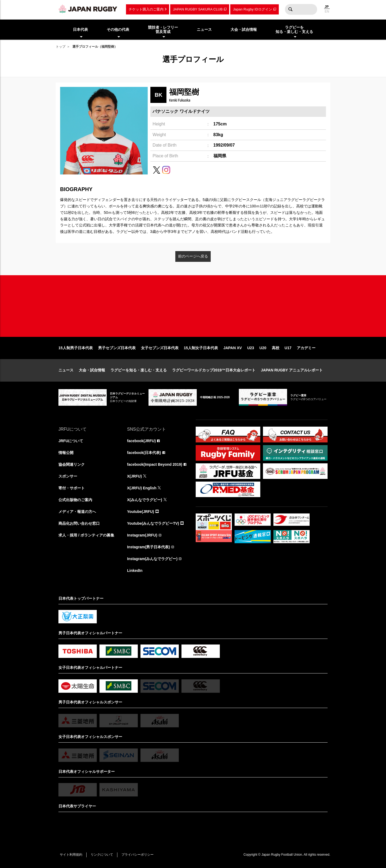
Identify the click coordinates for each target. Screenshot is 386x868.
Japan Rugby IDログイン (252, 9)
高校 (276, 348)
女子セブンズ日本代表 (160, 348)
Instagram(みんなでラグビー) (152, 559)
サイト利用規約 (71, 855)
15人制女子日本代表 (201, 348)
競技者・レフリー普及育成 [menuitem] (163, 30)
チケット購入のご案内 (146, 9)
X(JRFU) (134, 476)
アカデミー (306, 348)
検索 (290, 9)
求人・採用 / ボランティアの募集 (86, 535)
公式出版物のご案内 (75, 500)
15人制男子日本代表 (76, 348)
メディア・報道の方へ (77, 512)
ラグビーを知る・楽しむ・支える (139, 370)
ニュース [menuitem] (204, 29)
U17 (288, 348)
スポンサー (68, 476)
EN (327, 12)
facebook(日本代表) (144, 453)
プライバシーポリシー (138, 855)
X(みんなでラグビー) (145, 500)
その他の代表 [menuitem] (118, 29)
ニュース (66, 370)
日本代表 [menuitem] (80, 29)
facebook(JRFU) (141, 441)
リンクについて (102, 855)
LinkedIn (135, 571)
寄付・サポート (72, 488)
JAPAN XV (233, 348)
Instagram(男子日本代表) (149, 547)
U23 (251, 348)
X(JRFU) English (142, 488)
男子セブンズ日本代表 (117, 348)
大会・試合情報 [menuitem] (244, 29)
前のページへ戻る (193, 256)
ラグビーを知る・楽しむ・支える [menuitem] (294, 30)
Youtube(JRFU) (141, 512)
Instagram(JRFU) (142, 535)
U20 (263, 348)
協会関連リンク (72, 465)
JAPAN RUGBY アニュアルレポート (292, 370)
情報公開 (66, 453)
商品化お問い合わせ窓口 (79, 524)
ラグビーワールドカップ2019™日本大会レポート (214, 370)
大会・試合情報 (92, 370)
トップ (61, 47)
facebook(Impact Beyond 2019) (155, 465)
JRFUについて (71, 441)
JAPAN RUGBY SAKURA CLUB (198, 9)
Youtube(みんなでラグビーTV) (153, 524)
